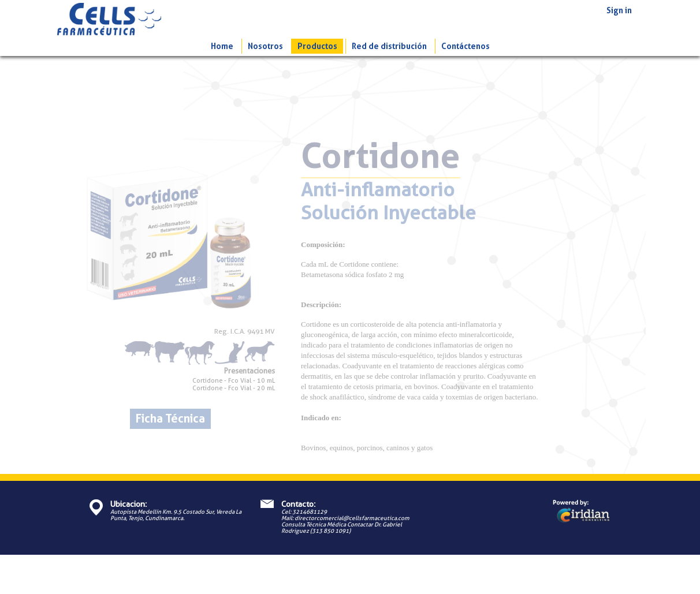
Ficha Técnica (170, 419)
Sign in (619, 10)
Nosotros (265, 46)
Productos (317, 46)
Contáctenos (466, 46)
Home (222, 46)
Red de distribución (389, 46)
